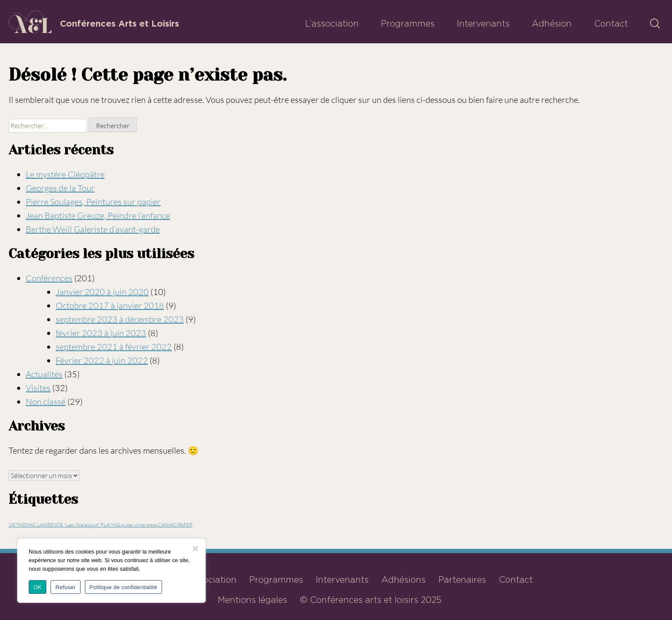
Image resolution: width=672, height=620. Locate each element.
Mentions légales (252, 600)
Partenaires (462, 580)
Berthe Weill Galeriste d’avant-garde (93, 229)
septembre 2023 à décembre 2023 (120, 319)
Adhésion (552, 24)
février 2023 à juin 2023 (101, 333)
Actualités (44, 374)
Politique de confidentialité (123, 587)
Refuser (65, 587)
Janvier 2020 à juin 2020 (102, 292)
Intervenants (483, 24)
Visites (38, 388)
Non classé (46, 402)
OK (37, 587)
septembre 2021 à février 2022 (114, 347)
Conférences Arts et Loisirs (120, 24)
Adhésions (403, 580)
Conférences (49, 278)
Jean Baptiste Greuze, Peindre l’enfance (98, 215)
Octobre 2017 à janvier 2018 (110, 305)
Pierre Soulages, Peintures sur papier (93, 202)
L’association (332, 24)
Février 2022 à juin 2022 (102, 360)
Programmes (408, 24)
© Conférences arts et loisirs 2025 (371, 600)
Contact (611, 24)
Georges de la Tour (60, 188)
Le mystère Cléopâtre (65, 174)
